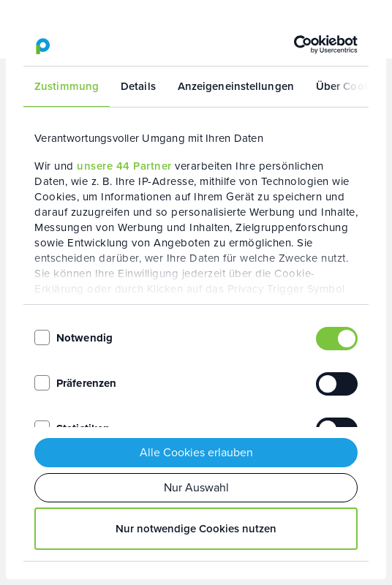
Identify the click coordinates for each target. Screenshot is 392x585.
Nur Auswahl (196, 487)
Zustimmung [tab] (67, 86)
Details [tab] (138, 86)
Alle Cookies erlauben (196, 452)
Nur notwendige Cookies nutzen (196, 529)
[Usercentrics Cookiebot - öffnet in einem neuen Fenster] (294, 45)
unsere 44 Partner (124, 166)
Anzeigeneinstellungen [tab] (236, 86)
